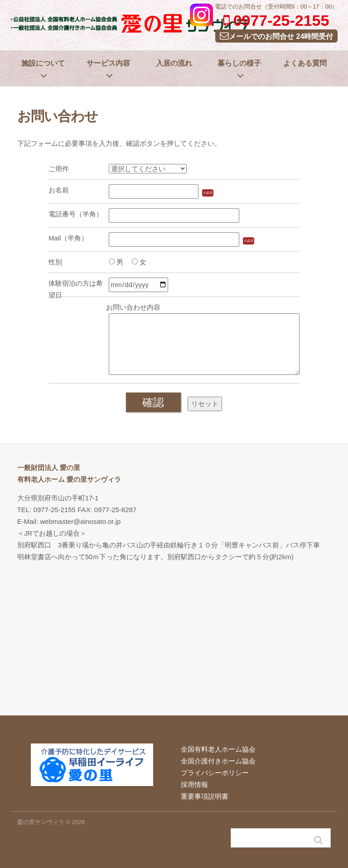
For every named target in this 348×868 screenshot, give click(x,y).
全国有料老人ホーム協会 (218, 749)
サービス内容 (108, 69)
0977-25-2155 (276, 20)
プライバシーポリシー (215, 773)
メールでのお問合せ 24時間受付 (276, 36)
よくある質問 (305, 63)
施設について (43, 69)
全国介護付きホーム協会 (218, 761)
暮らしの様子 (239, 69)
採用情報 (194, 784)
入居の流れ (174, 63)
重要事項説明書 (205, 796)
